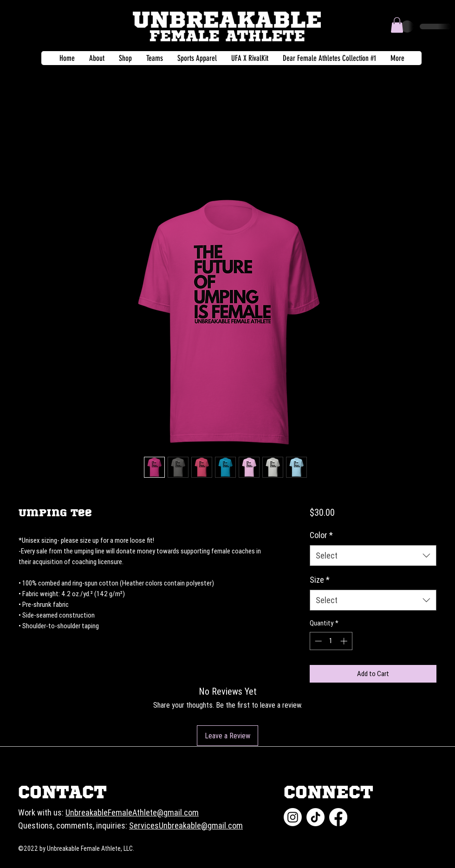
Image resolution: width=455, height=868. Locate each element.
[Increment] (345, 641)
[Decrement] (317, 641)
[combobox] (373, 556)
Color (321, 535)
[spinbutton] (331, 641)
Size (320, 580)
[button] (397, 25)
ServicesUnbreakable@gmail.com (186, 825)
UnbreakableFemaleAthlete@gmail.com (132, 812)
